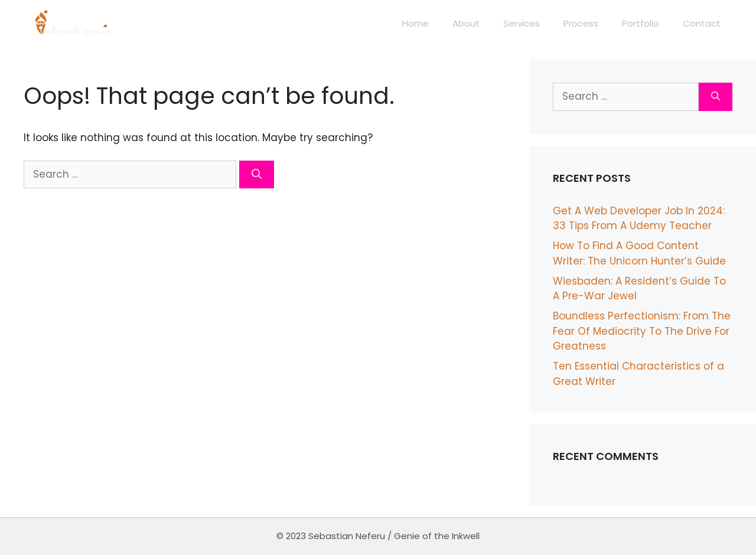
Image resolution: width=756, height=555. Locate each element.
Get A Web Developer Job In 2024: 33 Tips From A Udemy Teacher (639, 218)
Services (522, 23)
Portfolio (641, 23)
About (466, 23)
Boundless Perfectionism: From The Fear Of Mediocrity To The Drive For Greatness (642, 331)
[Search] (257, 175)
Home (416, 23)
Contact (702, 23)
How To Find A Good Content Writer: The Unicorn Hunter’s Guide (639, 253)
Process (581, 23)
